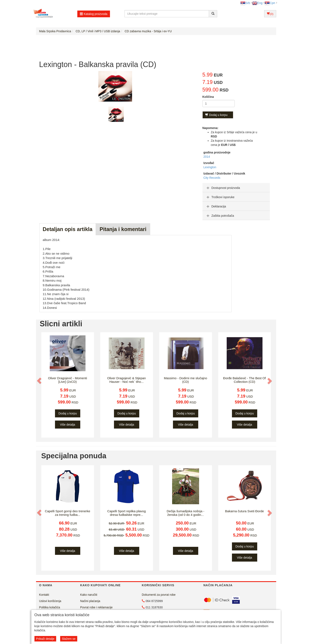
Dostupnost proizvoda (223, 188)
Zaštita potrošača (220, 216)
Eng (257, 3)
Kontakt (44, 595)
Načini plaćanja (90, 601)
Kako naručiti (89, 595)
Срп (270, 3)
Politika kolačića (50, 607)
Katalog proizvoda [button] (94, 14)
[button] (40, 381)
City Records (212, 178)
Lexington (210, 167)
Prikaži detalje (45, 639)
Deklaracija (216, 206)
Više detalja (67, 425)
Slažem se (69, 639)
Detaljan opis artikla (68, 229)
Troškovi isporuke (220, 197)
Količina (208, 97)
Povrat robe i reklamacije (96, 607)
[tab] (236, 188)
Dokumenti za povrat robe (159, 595)
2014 (207, 157)
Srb (245, 3)
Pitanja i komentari (123, 229)
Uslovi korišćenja (50, 601)
